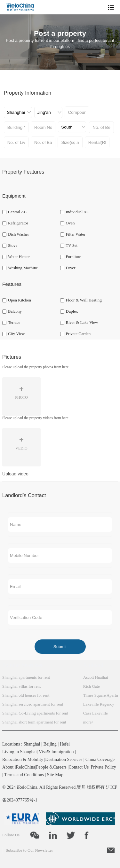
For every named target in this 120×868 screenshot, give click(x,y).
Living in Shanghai (20, 752)
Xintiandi (94, 665)
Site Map (55, 775)
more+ (89, 722)
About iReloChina (19, 767)
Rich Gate (92, 686)
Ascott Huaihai (96, 677)
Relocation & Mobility (23, 759)
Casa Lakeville (96, 713)
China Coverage (100, 759)
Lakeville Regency (99, 704)
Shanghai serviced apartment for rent (33, 704)
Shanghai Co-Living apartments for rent (35, 713)
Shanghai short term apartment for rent (34, 722)
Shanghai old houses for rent (26, 695)
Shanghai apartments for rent (26, 677)
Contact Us (79, 767)
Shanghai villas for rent (22, 686)
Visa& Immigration (56, 752)
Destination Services (64, 759)
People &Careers (51, 767)
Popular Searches (22, 665)
